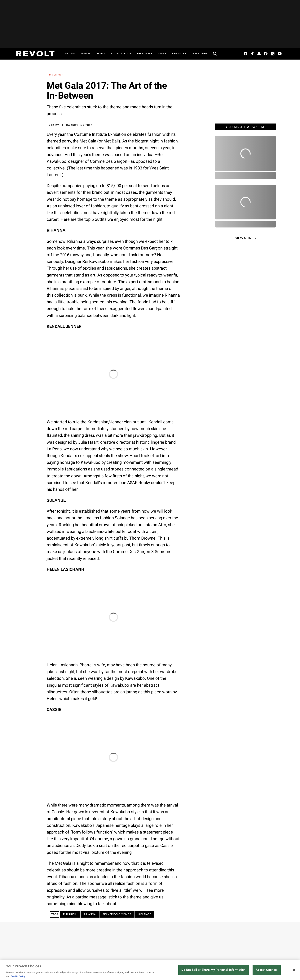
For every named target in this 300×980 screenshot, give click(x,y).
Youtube (280, 54)
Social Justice (121, 54)
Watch (85, 54)
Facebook (266, 54)
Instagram (246, 54)
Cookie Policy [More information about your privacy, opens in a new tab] (18, 976)
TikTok (252, 54)
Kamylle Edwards (64, 125)
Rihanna (90, 914)
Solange (145, 914)
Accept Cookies (267, 970)
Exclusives (145, 54)
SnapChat (259, 54)
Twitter (273, 54)
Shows (70, 54)
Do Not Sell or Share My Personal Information (213, 970)
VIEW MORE (244, 238)
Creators (179, 54)
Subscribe (200, 54)
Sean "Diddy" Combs (117, 914)
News (162, 54)
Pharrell (70, 914)
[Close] (294, 970)
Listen (100, 54)
